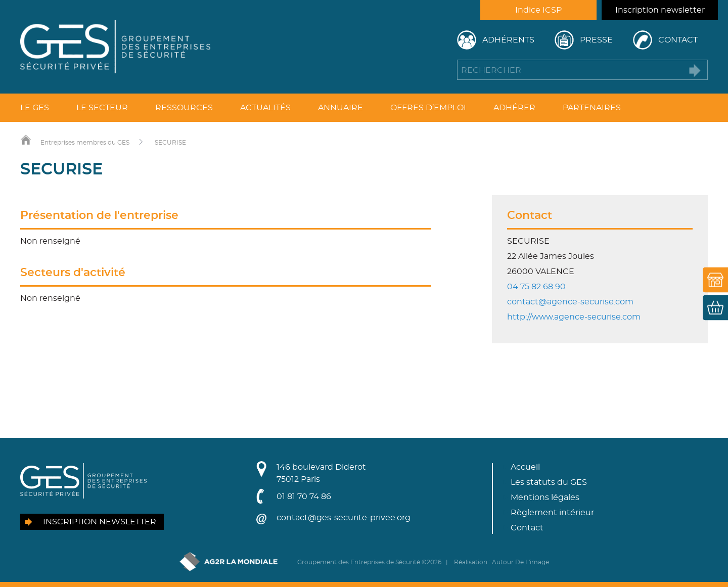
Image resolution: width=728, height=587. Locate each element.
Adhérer (514, 108)
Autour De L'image (520, 562)
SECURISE (170, 143)
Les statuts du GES (549, 482)
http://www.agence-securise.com (574, 317)
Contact (678, 40)
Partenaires (592, 108)
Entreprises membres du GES (85, 143)
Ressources (184, 108)
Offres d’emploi (428, 108)
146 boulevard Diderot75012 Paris (321, 473)
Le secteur (102, 108)
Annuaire (340, 108)
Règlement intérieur (552, 513)
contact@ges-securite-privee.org (344, 518)
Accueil (525, 467)
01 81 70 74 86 (304, 496)
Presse (596, 40)
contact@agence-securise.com (570, 302)
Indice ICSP (538, 10)
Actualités (265, 108)
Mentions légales (545, 498)
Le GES (35, 108)
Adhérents (508, 40)
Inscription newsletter (660, 10)
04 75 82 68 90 (536, 287)
